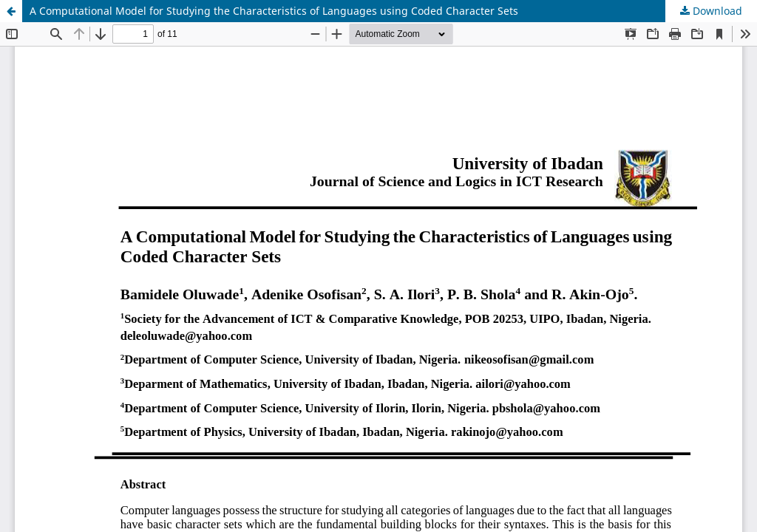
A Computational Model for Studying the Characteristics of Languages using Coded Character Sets (274, 11)
